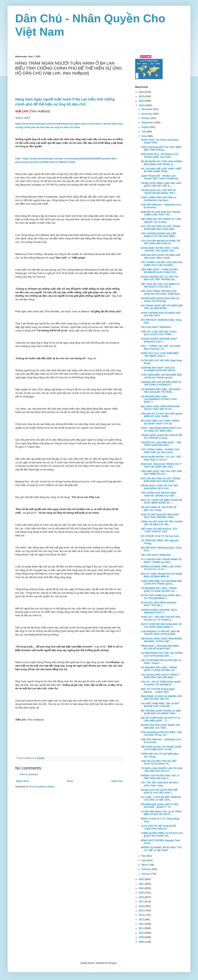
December (147, 109)
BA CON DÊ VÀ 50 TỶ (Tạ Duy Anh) (160, 536)
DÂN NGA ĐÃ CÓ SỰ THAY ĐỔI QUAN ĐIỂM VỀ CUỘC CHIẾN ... (161, 415)
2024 (142, 101)
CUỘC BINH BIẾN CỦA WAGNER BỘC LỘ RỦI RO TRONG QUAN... (162, 376)
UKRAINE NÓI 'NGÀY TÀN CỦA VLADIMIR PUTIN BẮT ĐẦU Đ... (159, 369)
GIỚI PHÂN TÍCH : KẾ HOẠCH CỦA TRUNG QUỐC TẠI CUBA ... (160, 156)
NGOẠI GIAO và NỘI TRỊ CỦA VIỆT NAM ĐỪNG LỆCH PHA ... (160, 487)
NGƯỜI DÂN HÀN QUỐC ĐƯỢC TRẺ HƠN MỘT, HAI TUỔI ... (160, 726)
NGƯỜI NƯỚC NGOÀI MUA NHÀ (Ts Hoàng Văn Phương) (160, 300)
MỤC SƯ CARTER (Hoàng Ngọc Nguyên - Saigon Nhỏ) (158, 690)
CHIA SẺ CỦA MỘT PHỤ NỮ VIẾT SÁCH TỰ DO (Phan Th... (159, 762)
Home (70, 781)
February (147, 869)
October (146, 118)
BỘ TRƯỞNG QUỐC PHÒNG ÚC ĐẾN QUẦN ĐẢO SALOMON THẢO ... (161, 712)
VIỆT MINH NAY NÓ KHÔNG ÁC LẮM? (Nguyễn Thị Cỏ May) (161, 220)
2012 (142, 924)
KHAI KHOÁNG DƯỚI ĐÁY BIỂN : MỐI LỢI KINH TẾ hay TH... (161, 734)
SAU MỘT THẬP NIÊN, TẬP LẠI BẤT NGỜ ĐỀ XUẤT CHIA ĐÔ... (160, 705)
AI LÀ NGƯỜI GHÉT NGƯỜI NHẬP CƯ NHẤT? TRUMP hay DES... (161, 561)
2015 (142, 911)
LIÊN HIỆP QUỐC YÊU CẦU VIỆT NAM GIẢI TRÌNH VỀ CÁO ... (161, 473)
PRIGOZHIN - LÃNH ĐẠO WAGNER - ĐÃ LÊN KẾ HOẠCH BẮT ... (160, 647)
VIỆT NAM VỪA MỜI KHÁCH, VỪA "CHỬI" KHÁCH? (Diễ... (159, 530)
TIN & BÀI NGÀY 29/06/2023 (156, 327)
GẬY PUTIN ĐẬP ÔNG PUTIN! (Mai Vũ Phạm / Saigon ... (161, 662)
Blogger (113, 963)
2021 (142, 884)
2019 (142, 893)
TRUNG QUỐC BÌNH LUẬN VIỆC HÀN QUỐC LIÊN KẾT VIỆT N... (161, 185)
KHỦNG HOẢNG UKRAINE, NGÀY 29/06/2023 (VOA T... (159, 340)
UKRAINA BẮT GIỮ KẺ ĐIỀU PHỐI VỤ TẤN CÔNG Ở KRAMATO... (161, 383)
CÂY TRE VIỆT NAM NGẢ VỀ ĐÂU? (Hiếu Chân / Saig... (160, 784)
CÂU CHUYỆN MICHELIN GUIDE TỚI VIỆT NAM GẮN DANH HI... (160, 242)
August (146, 127)
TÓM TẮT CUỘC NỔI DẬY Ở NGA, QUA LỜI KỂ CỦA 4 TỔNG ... (159, 333)
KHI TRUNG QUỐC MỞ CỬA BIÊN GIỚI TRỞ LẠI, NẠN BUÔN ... (162, 307)
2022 (142, 879)
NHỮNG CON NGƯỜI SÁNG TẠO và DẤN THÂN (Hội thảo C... (160, 777)
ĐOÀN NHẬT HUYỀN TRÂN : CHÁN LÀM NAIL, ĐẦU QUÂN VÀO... (160, 249)
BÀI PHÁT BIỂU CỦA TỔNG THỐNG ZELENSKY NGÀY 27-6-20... (160, 422)
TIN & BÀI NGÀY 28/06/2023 (156, 555)
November (147, 114)
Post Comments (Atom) (42, 787)
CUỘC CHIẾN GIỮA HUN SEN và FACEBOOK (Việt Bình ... (158, 199)
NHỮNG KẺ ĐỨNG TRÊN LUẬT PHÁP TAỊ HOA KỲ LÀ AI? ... (161, 568)
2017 (142, 902)
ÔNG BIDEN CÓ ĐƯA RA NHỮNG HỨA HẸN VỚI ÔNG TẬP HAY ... (162, 698)
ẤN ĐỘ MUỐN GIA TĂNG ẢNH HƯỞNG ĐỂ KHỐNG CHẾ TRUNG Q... (162, 163)
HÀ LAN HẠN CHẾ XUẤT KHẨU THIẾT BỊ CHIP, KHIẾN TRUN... (161, 170)
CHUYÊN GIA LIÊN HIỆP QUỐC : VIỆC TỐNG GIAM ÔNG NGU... (161, 444)
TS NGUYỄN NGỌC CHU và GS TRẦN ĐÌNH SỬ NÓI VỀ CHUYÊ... (161, 813)
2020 (142, 888)
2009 (142, 937)
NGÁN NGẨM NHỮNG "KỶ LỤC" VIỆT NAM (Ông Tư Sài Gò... (161, 458)
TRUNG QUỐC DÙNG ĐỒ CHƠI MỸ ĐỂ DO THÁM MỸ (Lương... (162, 437)
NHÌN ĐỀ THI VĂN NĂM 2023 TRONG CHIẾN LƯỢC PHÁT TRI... (161, 213)
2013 (142, 920)
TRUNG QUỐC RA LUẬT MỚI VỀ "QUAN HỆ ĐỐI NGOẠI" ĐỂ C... (159, 192)
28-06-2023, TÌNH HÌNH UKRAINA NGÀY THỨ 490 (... (159, 604)
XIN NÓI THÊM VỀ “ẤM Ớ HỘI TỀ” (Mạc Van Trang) (159, 509)
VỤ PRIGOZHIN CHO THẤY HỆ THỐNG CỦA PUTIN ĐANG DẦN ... (162, 654)
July (144, 132)
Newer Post (22, 781)
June (144, 136)
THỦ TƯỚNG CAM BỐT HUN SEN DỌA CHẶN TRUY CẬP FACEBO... (162, 264)
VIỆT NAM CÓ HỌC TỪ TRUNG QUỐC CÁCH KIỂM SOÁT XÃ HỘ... (161, 748)
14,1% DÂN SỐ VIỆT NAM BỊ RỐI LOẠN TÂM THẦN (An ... (158, 827)
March (145, 865)
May (144, 856)
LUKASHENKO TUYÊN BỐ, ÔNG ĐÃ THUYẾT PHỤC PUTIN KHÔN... (160, 633)
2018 (142, 897)
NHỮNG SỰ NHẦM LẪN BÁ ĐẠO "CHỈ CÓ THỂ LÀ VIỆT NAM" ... (161, 849)
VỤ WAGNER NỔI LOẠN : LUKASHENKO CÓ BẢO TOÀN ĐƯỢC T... (159, 399)
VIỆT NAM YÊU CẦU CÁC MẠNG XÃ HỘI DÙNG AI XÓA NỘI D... (160, 285)
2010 (142, 933)
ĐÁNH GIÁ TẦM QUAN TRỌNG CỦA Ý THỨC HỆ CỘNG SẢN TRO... (161, 465)
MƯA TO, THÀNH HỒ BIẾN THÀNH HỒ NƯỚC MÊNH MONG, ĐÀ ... (161, 501)
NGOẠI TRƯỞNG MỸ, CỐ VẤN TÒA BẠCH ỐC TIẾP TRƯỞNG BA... (160, 278)
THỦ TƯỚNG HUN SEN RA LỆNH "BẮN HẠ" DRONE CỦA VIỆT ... (159, 494)
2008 (142, 942)
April (144, 860)
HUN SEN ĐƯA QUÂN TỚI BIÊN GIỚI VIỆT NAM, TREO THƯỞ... (161, 256)
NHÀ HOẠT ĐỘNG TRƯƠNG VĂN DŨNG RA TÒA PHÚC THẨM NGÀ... (161, 292)
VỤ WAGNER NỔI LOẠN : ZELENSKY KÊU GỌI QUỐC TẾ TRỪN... (161, 391)
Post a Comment (29, 774)
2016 (142, 906)
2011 (142, 928)
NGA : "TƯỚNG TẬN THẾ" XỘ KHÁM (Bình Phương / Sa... (161, 347)
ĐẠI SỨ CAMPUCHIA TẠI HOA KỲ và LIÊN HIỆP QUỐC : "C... (160, 719)
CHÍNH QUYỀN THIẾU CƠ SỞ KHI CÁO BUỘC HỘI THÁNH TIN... (162, 835)
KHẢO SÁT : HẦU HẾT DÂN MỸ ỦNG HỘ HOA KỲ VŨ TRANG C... (161, 618)
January (146, 874)
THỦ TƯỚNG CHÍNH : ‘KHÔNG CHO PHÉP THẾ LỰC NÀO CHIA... (160, 451)
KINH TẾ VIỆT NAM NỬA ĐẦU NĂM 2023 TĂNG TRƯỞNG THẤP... (160, 516)
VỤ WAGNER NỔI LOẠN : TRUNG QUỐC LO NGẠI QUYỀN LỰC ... (159, 590)
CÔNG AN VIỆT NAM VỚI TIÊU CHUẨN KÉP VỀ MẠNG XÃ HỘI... (162, 523)
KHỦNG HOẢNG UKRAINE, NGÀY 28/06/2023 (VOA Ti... (159, 611)
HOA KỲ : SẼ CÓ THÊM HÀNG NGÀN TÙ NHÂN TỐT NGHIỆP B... (161, 683)
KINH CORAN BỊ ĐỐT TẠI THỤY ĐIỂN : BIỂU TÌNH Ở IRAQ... (162, 149)
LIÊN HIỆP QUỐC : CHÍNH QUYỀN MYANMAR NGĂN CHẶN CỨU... (159, 271)
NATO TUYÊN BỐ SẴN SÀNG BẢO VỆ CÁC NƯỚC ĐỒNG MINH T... (161, 626)
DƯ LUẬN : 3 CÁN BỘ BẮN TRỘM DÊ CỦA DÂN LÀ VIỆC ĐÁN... (161, 798)
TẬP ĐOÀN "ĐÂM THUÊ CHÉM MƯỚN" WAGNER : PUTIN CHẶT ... (162, 640)
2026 (142, 92)
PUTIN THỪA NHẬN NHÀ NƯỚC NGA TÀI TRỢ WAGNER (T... (161, 597)
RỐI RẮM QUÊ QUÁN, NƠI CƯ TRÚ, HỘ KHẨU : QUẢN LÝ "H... (160, 806)
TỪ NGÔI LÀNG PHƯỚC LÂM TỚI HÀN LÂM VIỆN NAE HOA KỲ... (162, 770)
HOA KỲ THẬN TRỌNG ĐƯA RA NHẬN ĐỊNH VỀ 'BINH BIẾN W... (162, 575)
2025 (142, 96)
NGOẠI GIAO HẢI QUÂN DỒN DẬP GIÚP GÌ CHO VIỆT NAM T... (159, 791)
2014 (142, 915)
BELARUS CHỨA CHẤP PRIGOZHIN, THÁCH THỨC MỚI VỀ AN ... (160, 408)
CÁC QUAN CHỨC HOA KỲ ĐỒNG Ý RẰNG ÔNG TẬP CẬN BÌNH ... (160, 676)
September (148, 123)
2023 (142, 105)
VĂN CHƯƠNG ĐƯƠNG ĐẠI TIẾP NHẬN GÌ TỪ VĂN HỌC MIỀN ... (159, 235)
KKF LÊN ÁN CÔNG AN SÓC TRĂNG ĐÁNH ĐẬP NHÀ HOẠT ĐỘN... (161, 228)
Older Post (117, 781)
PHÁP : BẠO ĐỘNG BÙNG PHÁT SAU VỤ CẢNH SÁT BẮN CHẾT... (161, 429)
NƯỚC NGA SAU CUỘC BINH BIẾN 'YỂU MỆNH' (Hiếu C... (160, 355)
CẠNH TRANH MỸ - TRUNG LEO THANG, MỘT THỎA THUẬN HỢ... (160, 177)
